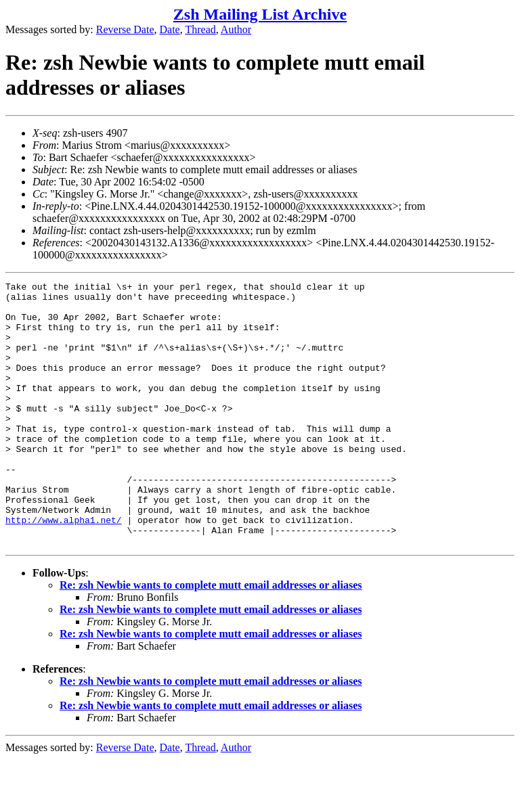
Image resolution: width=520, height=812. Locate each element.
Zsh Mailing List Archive (260, 14)
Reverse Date (125, 29)
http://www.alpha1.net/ (64, 568)
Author (236, 29)
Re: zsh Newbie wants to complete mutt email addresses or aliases (211, 638)
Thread (200, 29)
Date (170, 29)
